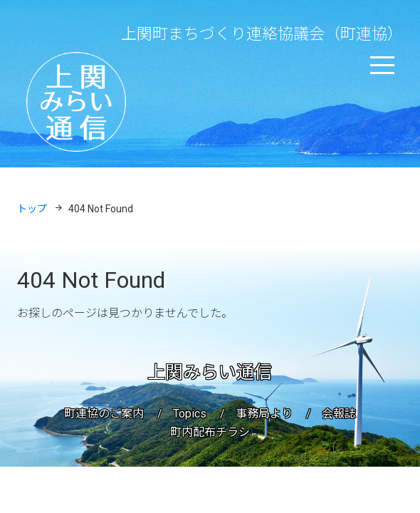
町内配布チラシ (210, 432)
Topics (190, 414)
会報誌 (339, 414)
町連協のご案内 (104, 414)
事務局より (264, 414)
